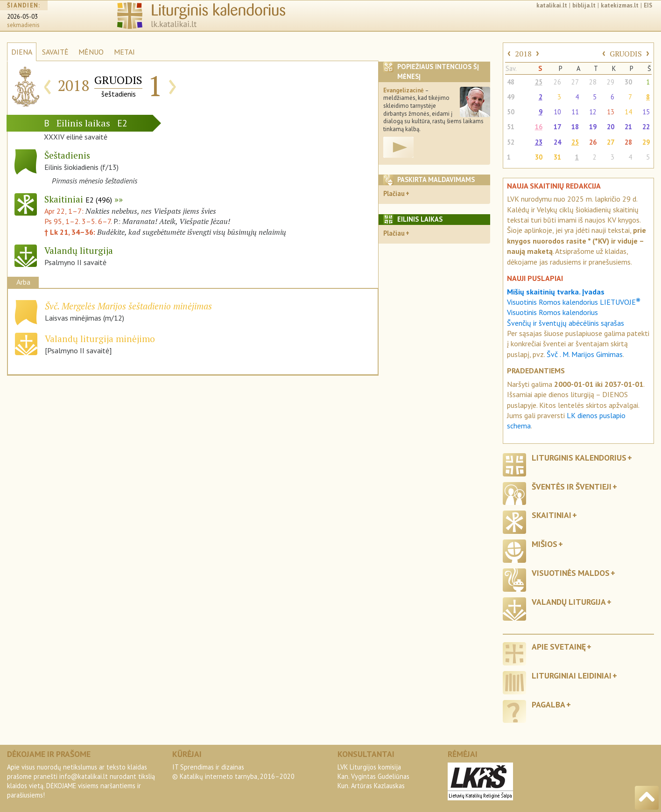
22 (646, 127)
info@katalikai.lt (84, 776)
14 (628, 112)
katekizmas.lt (620, 5)
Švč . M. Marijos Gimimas (585, 354)
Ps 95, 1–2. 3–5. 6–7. (78, 221)
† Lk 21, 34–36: (71, 232)
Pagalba (548, 704)
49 (511, 97)
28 (593, 82)
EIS (648, 5)
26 (557, 82)
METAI (124, 52)
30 (628, 82)
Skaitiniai (78, 199)
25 (539, 82)
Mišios (545, 544)
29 (611, 82)
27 (575, 82)
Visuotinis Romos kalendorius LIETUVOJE (574, 302)
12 (593, 112)
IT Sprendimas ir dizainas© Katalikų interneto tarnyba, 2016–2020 (233, 772)
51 (511, 127)
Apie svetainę (559, 647)
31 (557, 157)
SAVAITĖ (55, 52)
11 (575, 112)
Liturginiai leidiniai (572, 675)
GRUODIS (626, 54)
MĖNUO (91, 52)
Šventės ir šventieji (572, 486)
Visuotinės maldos (571, 573)
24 (557, 142)
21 (628, 127)
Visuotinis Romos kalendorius (552, 312)
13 (611, 112)
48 (511, 82)
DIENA (22, 52)
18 (575, 127)
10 (557, 112)
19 (593, 127)
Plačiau (394, 193)
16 (539, 127)
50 (511, 112)
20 (611, 127)
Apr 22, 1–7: (65, 211)
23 (539, 142)
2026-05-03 (22, 17)
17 (557, 127)
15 (646, 112)
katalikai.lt (552, 5)
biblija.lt (584, 5)
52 (511, 142)
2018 (523, 54)
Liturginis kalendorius (579, 458)
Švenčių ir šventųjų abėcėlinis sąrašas (566, 323)
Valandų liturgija (569, 602)
